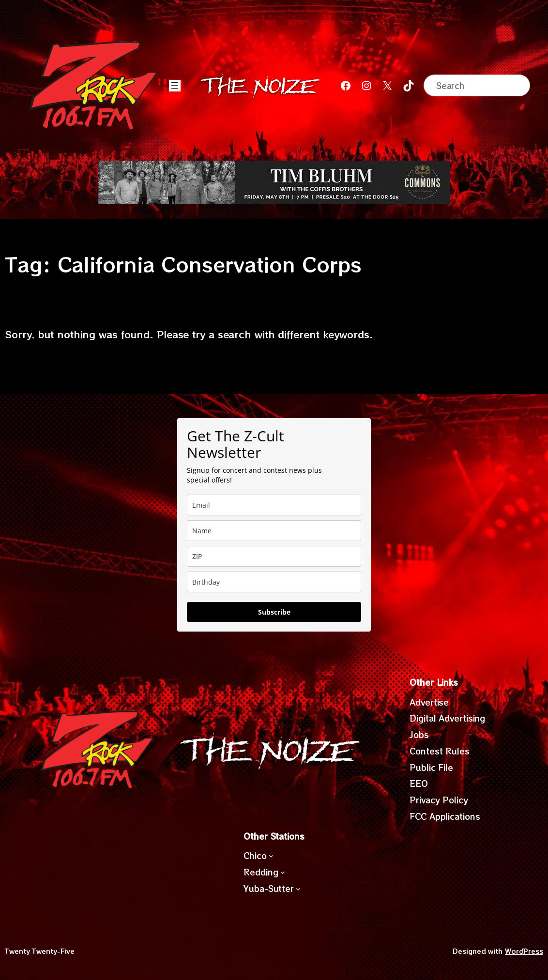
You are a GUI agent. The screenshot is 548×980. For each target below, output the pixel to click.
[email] (274, 505)
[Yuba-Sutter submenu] (298, 888)
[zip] (274, 556)
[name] (274, 531)
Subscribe (274, 612)
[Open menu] (175, 86)
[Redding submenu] (283, 872)
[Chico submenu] (271, 856)
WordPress (524, 951)
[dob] (274, 582)
